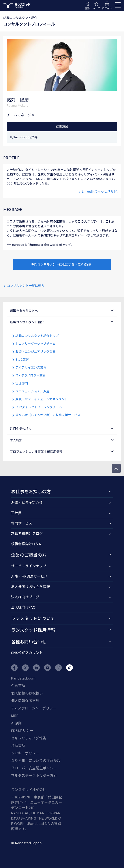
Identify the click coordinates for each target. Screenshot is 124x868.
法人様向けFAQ (23, 607)
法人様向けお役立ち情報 (30, 586)
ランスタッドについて (33, 618)
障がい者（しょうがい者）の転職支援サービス (48, 415)
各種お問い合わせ (29, 642)
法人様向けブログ (25, 597)
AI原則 (16, 723)
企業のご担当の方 (29, 555)
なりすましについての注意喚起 (36, 760)
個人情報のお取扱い (27, 693)
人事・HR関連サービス (29, 576)
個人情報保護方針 (25, 701)
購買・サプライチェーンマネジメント (42, 399)
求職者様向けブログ (27, 533)
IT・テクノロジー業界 (31, 375)
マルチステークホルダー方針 (34, 775)
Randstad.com (23, 678)
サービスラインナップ (29, 566)
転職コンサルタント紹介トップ (37, 336)
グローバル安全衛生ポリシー (34, 768)
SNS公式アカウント (27, 653)
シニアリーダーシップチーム (36, 344)
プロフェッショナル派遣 (32, 391)
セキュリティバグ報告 (29, 738)
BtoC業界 (22, 359)
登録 (87, 8)
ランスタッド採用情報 (33, 630)
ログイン (107, 8)
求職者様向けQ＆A (26, 544)
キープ (96, 8)
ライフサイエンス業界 (31, 367)
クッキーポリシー (25, 753)
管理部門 (22, 383)
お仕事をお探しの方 (31, 491)
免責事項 (18, 686)
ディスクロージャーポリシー (34, 708)
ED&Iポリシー (22, 730)
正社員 (16, 513)
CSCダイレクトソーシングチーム (39, 407)
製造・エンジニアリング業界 (36, 352)
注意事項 (18, 745)
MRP (15, 716)
